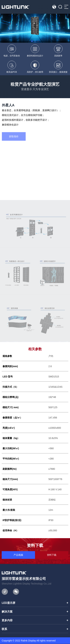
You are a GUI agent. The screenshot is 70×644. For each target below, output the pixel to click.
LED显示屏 (8, 603)
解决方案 (7, 612)
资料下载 (52, 555)
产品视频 (18, 555)
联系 (4, 629)
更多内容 (7, 620)
